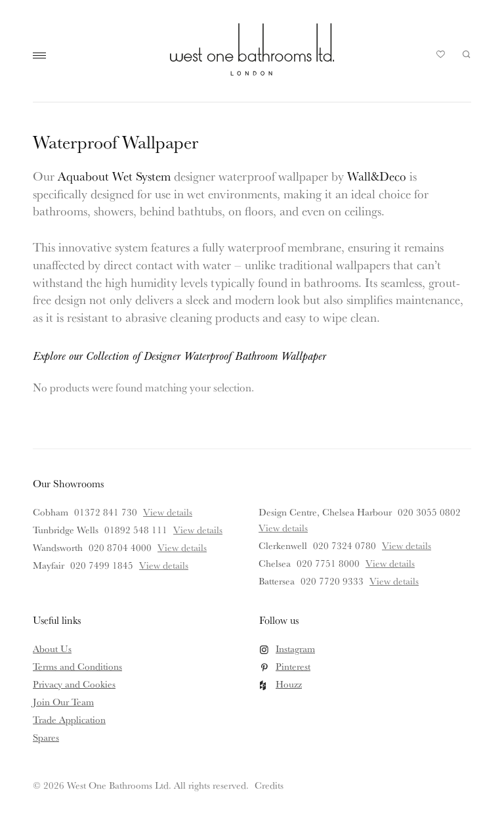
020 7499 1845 (102, 565)
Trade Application (69, 719)
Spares (46, 737)
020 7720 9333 (332, 581)
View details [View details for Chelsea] (390, 563)
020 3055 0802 (429, 512)
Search (467, 55)
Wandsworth (58, 547)
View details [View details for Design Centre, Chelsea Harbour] (283, 528)
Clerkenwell (283, 545)
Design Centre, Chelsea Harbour (325, 512)
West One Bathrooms (252, 49)
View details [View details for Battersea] (394, 581)
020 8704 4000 (120, 547)
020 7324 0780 (345, 545)
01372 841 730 (106, 512)
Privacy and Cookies (74, 684)
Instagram (295, 648)
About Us (52, 648)
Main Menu (43, 56)
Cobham (51, 512)
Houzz (289, 684)
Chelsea (275, 563)
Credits (269, 785)
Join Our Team (63, 702)
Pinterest (293, 666)
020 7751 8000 (328, 563)
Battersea (277, 581)
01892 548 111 (136, 530)
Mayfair (49, 565)
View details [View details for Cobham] (168, 512)
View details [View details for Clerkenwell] (407, 545)
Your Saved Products (441, 58)
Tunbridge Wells (66, 530)
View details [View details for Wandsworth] (182, 547)
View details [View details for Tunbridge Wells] (198, 530)
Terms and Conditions (77, 666)
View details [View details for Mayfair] (164, 565)
